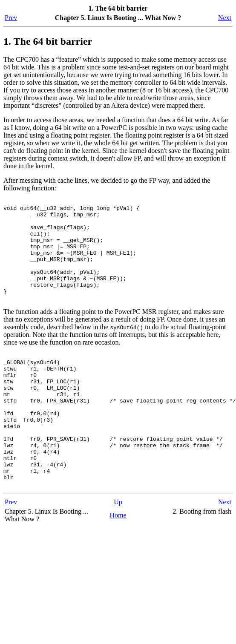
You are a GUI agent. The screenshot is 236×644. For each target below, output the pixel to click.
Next (225, 18)
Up (118, 549)
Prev (11, 18)
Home (118, 562)
